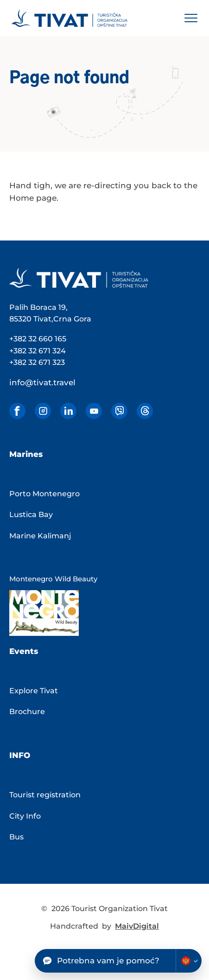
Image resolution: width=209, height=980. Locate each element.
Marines (26, 454)
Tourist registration (45, 795)
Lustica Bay (31, 515)
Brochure (27, 712)
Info (20, 755)
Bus (16, 837)
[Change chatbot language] (189, 961)
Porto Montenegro (44, 494)
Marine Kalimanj (40, 536)
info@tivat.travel (42, 382)
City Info (25, 816)
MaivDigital (137, 926)
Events (24, 651)
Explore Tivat (34, 691)
